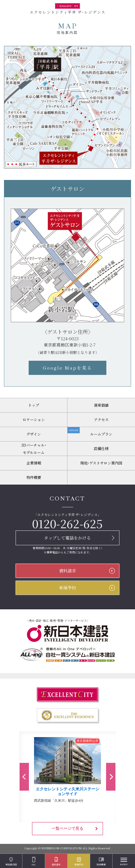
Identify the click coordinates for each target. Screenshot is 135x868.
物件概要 (34, 477)
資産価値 (101, 405)
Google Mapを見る (67, 368)
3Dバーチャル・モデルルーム (34, 449)
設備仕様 (101, 448)
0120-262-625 (67, 523)
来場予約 (67, 588)
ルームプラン (90, 432)
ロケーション (34, 420)
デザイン (34, 434)
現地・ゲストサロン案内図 (101, 463)
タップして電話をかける (67, 538)
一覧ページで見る (76, 829)
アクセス (101, 420)
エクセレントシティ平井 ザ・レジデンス (68, 9)
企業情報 (34, 463)
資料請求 (67, 571)
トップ (34, 405)
